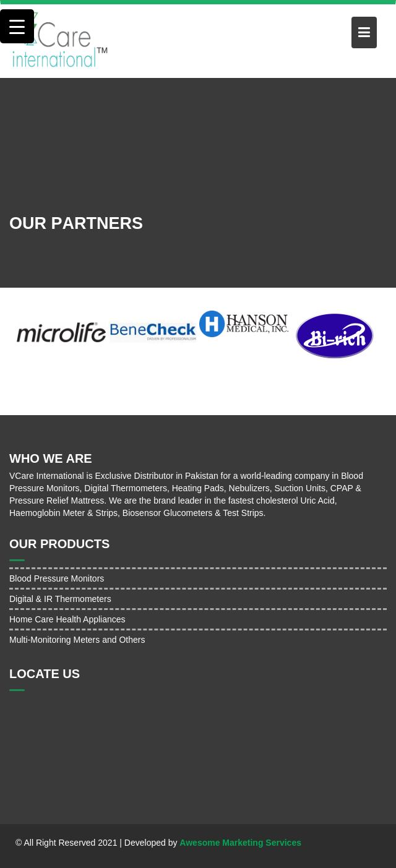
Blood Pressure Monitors (57, 578)
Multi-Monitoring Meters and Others (77, 640)
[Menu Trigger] (17, 26)
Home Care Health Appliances (67, 619)
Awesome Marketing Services (240, 843)
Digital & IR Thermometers (60, 599)
